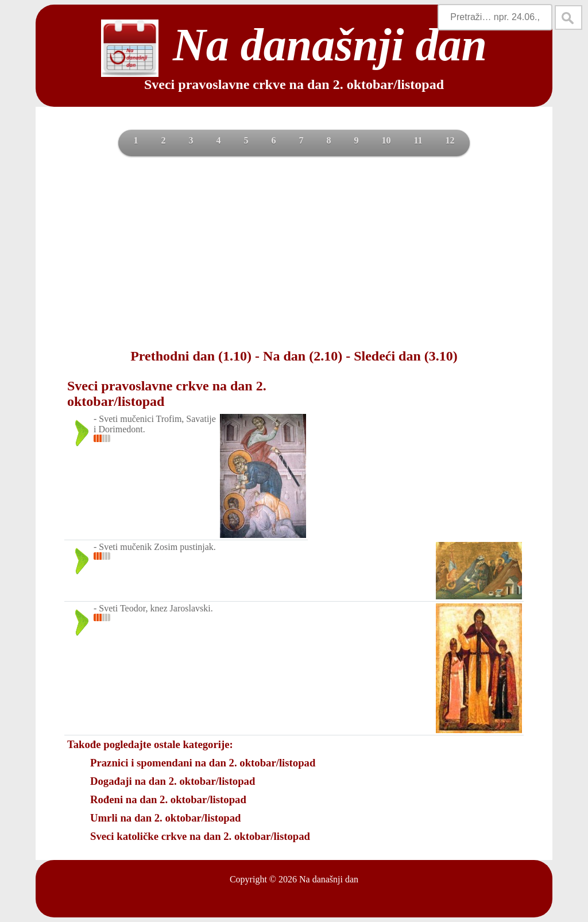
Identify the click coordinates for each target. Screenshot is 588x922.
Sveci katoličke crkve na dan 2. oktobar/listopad (200, 836)
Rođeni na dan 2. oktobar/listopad (168, 799)
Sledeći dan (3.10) (406, 356)
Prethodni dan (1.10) (191, 356)
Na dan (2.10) (303, 356)
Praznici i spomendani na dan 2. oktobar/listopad (203, 763)
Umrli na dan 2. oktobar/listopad (165, 818)
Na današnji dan (329, 879)
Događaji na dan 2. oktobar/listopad (173, 781)
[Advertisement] (294, 251)
